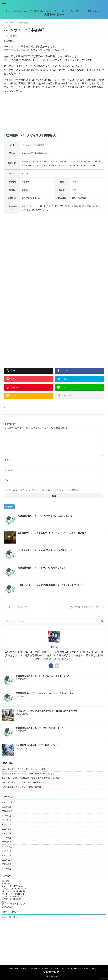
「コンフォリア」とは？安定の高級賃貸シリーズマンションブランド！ (53, 590)
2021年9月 (7, 869)
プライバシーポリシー (12, 922)
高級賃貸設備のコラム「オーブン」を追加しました (43, 573)
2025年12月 (7, 807)
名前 (8, 465)
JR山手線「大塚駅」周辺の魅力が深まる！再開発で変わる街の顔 (48, 716)
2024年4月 (7, 825)
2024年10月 (7, 816)
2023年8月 (7, 834)
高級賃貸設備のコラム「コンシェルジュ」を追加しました (46, 521)
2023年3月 (7, 847)
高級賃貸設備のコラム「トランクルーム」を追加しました (44, 681)
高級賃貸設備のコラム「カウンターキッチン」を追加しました (47, 698)
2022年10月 (7, 852)
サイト (7, 485)
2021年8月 (7, 874)
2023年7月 (7, 838)
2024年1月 (7, 829)
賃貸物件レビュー (54, 14)
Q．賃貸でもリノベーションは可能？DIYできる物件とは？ (47, 555)
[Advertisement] (54, 112)
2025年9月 (7, 812)
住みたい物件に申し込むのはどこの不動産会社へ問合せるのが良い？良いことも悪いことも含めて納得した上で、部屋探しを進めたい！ (54, 968)
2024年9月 (7, 821)
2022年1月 (7, 860)
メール (9, 475)
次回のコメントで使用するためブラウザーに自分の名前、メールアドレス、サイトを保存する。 (44, 495)
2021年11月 (7, 865)
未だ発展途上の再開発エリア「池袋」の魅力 (38, 750)
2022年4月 (7, 856)
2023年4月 (7, 843)
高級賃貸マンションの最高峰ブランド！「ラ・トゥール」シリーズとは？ (54, 538)
